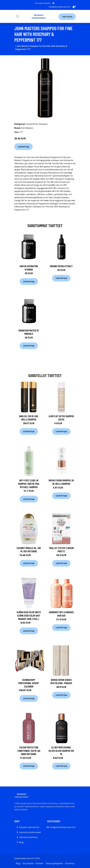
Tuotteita (67, 17)
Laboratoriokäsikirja (28, 837)
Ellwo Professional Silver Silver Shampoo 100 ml (61, 751)
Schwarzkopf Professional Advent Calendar (29, 683)
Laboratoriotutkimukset (30, 832)
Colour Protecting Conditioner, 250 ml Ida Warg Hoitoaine (29, 751)
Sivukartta (70, 863)
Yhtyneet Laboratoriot (29, 827)
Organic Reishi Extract (61, 266)
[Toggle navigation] (18, 16)
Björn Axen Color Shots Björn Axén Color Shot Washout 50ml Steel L (29, 615)
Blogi (21, 842)
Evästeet (39, 863)
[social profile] (53, 3)
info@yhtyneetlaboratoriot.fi (60, 7)
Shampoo (43, 124)
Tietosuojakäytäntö (54, 863)
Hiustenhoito (32, 124)
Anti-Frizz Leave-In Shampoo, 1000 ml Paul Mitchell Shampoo (29, 484)
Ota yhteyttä (28, 863)
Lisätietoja (23, 147)
